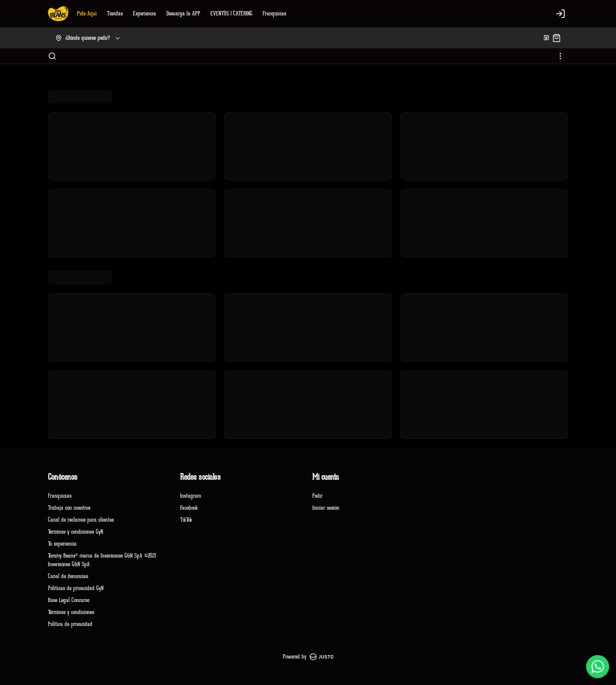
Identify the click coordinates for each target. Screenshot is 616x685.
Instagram (191, 496)
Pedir (317, 496)
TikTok (186, 520)
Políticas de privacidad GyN (76, 588)
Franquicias (274, 13)
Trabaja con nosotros (69, 508)
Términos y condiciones (71, 612)
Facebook (189, 508)
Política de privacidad (70, 624)
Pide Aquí (87, 13)
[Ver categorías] (560, 56)
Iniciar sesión (326, 508)
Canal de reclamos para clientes (81, 520)
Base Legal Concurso (69, 600)
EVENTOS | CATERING (231, 13)
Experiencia (145, 13)
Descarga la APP (183, 13)
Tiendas (115, 13)
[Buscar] (52, 56)
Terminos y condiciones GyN (76, 532)
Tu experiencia (62, 544)
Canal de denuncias (68, 576)
